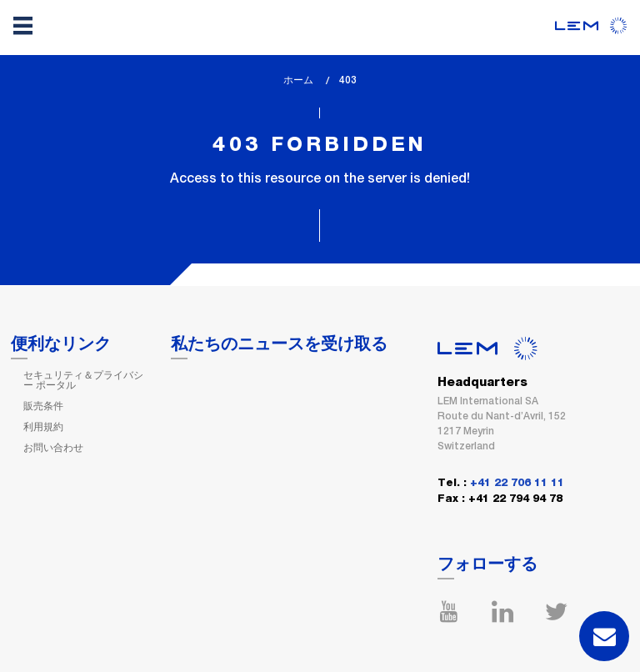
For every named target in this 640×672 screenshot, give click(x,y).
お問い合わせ (53, 448)
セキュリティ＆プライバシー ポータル (83, 380)
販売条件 (43, 406)
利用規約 (43, 427)
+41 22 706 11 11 (517, 483)
